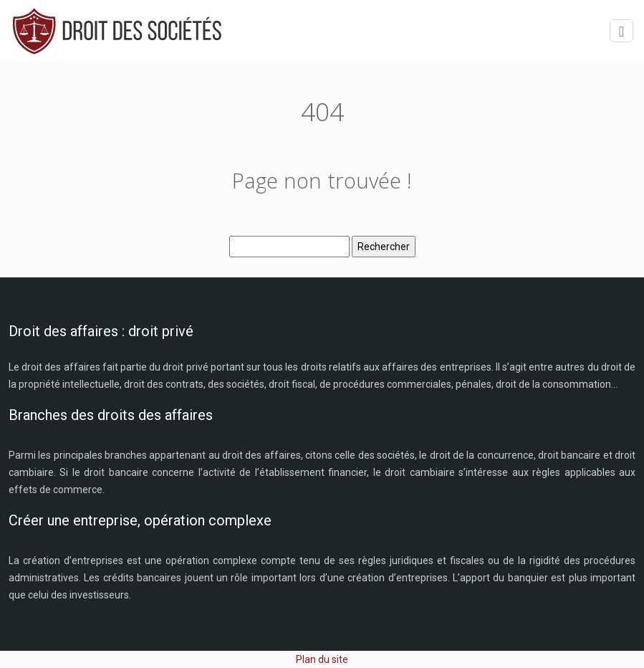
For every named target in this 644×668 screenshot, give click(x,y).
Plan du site (322, 659)
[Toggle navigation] (621, 31)
